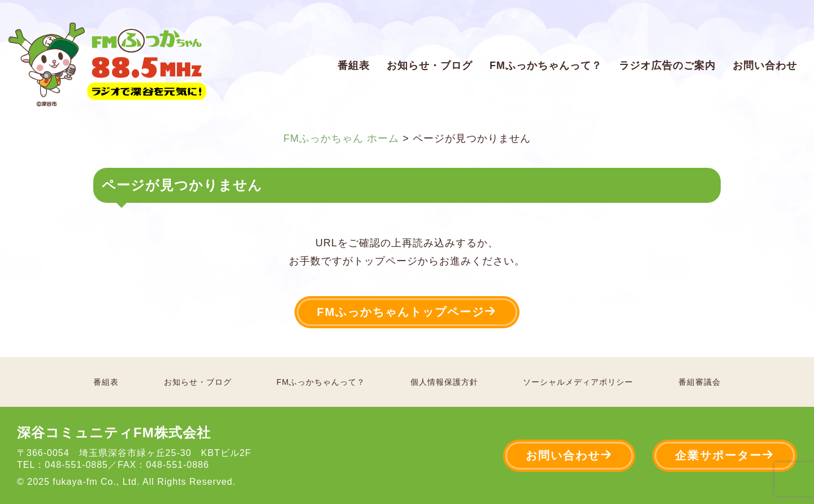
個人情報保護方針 (444, 382)
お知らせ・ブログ (430, 66)
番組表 (354, 66)
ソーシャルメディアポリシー (578, 382)
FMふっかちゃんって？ (546, 66)
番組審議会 (700, 382)
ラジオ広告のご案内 (667, 66)
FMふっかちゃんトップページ (407, 312)
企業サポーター (725, 455)
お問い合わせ (765, 66)
